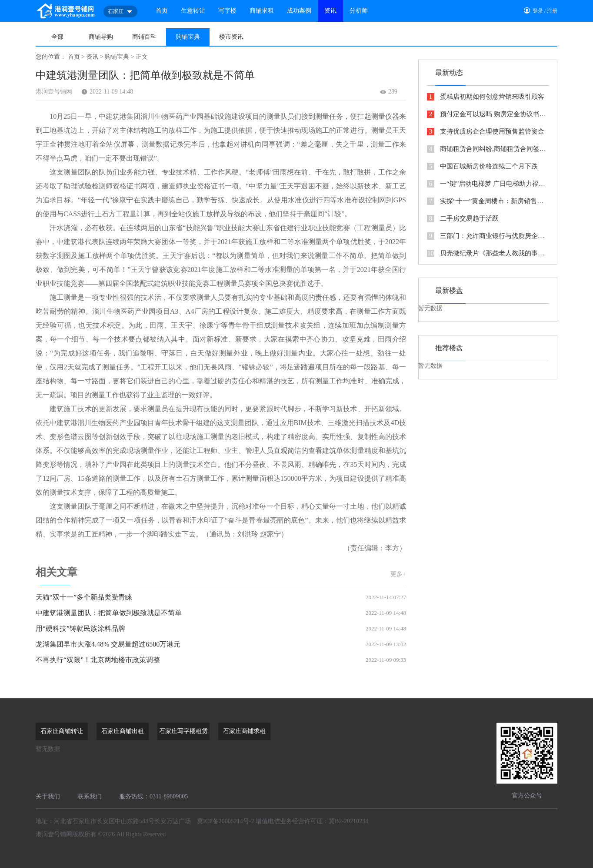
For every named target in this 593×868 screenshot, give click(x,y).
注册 (552, 11)
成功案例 (299, 11)
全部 (57, 37)
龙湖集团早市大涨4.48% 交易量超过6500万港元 (221, 644)
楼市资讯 (231, 37)
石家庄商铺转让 (62, 731)
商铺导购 (101, 37)
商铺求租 (262, 11)
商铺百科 (144, 37)
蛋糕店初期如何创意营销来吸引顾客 (486, 97)
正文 (142, 57)
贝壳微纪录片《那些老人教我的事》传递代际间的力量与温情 (488, 253)
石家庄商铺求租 (244, 731)
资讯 (330, 11)
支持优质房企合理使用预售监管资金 (486, 132)
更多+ (398, 574)
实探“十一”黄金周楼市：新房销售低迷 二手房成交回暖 (488, 201)
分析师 (359, 11)
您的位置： (51, 57)
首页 (162, 11)
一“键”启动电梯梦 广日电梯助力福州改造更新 (488, 184)
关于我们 (48, 796)
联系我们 (90, 796)
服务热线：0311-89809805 (153, 796)
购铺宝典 (188, 37)
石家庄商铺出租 (123, 731)
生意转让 (193, 11)
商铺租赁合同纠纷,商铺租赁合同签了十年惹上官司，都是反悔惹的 (488, 149)
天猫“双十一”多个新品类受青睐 (221, 597)
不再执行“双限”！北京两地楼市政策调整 (221, 660)
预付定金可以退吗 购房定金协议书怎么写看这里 (488, 114)
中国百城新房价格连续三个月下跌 (482, 166)
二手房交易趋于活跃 (463, 219)
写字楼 (227, 11)
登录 (538, 11)
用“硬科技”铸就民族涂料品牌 (221, 629)
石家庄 (120, 12)
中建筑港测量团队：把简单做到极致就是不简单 (221, 613)
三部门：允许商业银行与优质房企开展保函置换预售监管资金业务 (488, 236)
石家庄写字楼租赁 (183, 731)
